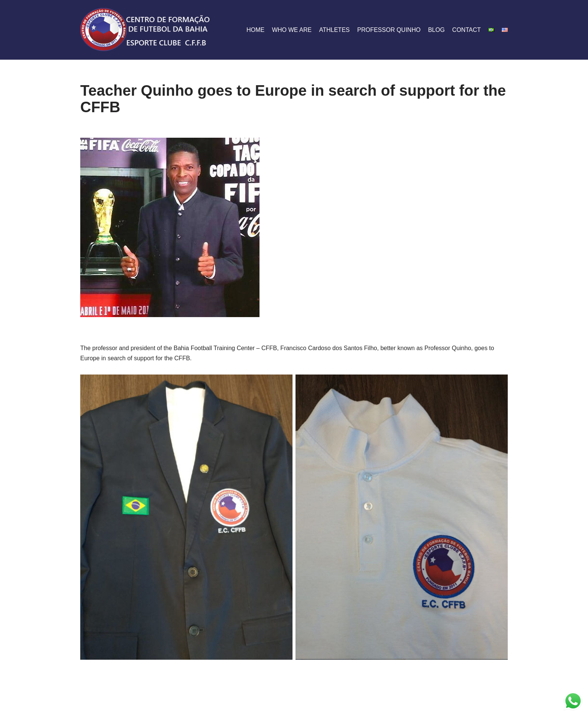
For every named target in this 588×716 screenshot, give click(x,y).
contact (466, 30)
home (255, 30)
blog (436, 30)
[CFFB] (146, 30)
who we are (292, 30)
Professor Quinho (389, 30)
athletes (334, 30)
